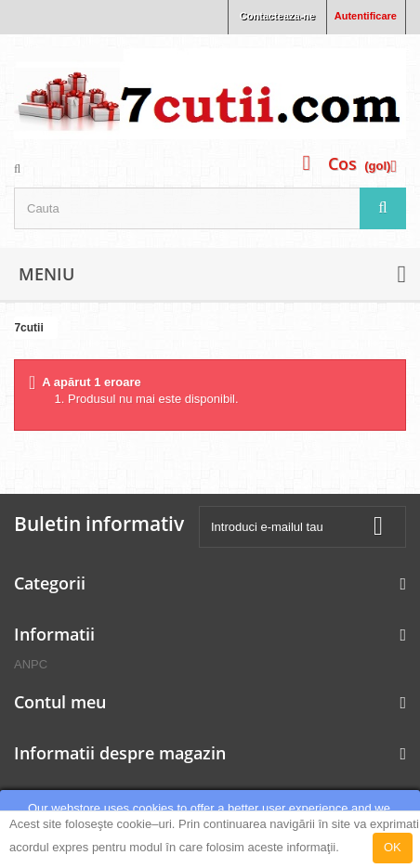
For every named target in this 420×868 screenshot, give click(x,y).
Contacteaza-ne (277, 16)
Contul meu (60, 702)
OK (393, 847)
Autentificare (366, 16)
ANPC (31, 664)
